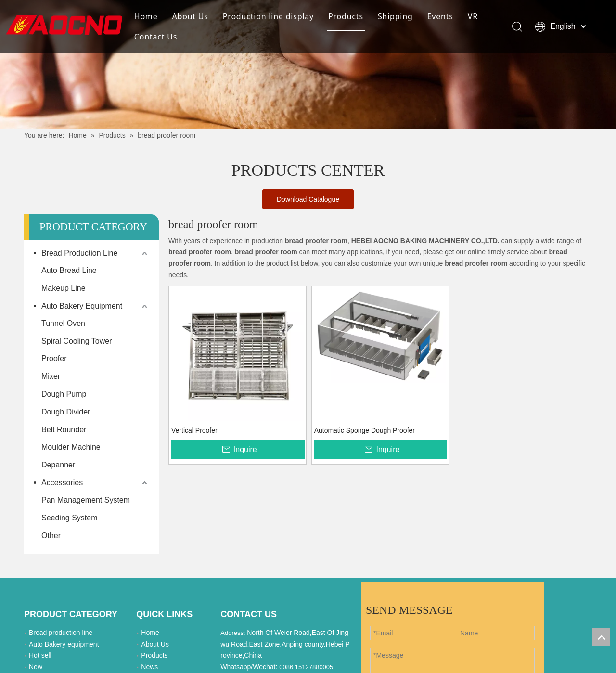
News (149, 667)
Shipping (395, 16)
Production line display (268, 16)
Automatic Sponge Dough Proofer (365, 430)
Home (146, 16)
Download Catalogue (308, 199)
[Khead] (308, 64)
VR (473, 16)
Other (51, 536)
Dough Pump (64, 394)
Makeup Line (64, 288)
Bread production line (61, 633)
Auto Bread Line (69, 270)
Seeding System (70, 518)
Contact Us (156, 37)
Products (346, 16)
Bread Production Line (79, 253)
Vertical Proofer (194, 430)
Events (440, 16)
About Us (190, 16)
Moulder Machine (71, 447)
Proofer (54, 358)
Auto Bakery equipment (64, 644)
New (36, 667)
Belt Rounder (64, 430)
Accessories (62, 483)
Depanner (58, 465)
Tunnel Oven (63, 323)
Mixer (51, 376)
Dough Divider (66, 412)
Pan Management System (86, 500)
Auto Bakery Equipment (82, 306)
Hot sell (40, 655)
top (601, 637)
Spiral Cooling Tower (77, 341)
